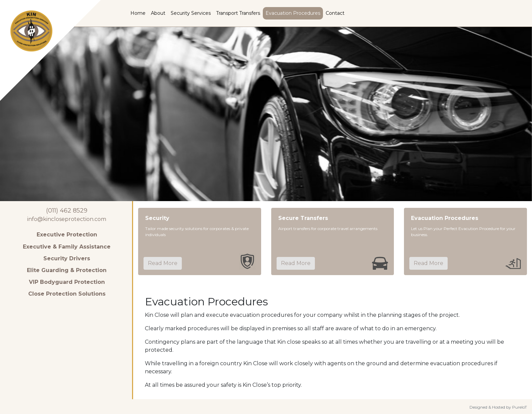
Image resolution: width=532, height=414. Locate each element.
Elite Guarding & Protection (67, 270)
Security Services (191, 13)
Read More (163, 263)
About (158, 13)
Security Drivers (67, 258)
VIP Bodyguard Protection (67, 282)
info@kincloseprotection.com (67, 219)
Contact (335, 13)
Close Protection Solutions (67, 294)
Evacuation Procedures (293, 13)
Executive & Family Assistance (67, 247)
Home (138, 13)
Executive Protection (67, 235)
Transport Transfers (238, 13)
